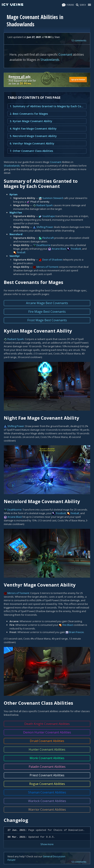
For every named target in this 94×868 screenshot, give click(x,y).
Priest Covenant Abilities (47, 775)
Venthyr (15, 256)
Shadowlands (50, 60)
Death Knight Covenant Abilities (47, 724)
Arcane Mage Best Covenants (47, 303)
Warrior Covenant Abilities (47, 809)
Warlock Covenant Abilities (47, 801)
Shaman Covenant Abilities (47, 792)
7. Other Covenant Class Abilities (31, 151)
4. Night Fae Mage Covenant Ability (33, 129)
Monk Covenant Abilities (47, 758)
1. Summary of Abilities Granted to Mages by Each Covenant (47, 106)
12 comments (79, 40)
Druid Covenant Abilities (47, 741)
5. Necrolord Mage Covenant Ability (33, 136)
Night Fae (16, 212)
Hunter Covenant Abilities (47, 749)
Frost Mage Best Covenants (47, 320)
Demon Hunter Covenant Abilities (47, 732)
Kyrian (13, 194)
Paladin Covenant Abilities (47, 767)
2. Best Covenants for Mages (29, 114)
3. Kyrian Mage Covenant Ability (31, 121)
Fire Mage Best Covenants (47, 312)
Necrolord (16, 234)
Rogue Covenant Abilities (47, 784)
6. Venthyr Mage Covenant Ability (32, 143)
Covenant (65, 55)
